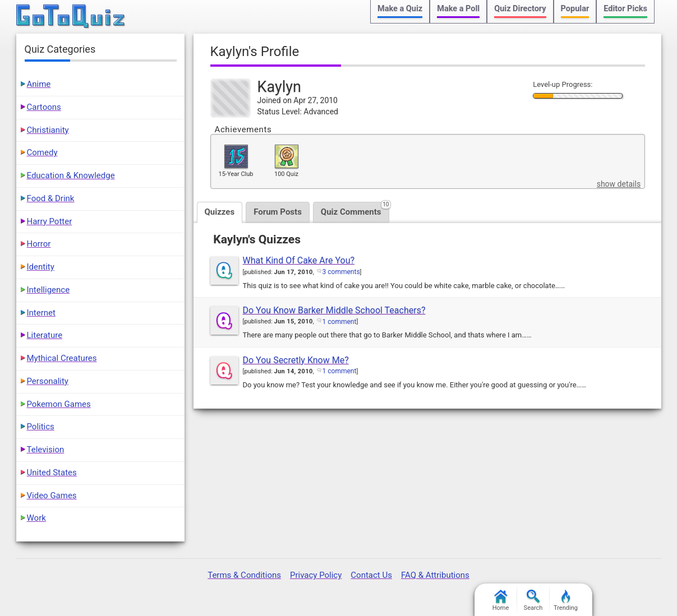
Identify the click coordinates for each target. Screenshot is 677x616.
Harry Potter (50, 221)
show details (619, 184)
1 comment (340, 322)
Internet (41, 313)
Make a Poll (458, 9)
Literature (45, 335)
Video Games (52, 495)
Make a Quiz (400, 9)
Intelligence (49, 290)
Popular (575, 9)
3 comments (341, 272)
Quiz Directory (520, 9)
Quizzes (220, 212)
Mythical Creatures (62, 358)
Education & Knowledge (71, 175)
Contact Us (371, 575)
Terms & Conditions (244, 575)
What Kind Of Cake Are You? (299, 260)
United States (52, 473)
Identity (41, 267)
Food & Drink (51, 198)
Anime (39, 84)
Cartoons (44, 107)
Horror (39, 244)
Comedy (42, 152)
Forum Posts (278, 212)
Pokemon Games (59, 404)
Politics (41, 427)
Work (36, 518)
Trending (566, 601)
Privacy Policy (316, 575)
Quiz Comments (355, 209)
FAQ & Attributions (435, 575)
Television (46, 450)
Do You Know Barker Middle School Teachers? (334, 310)
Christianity (48, 130)
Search (533, 601)
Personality (48, 381)
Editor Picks (625, 9)
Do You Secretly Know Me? (296, 360)
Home (501, 601)
